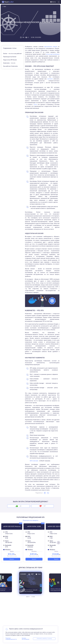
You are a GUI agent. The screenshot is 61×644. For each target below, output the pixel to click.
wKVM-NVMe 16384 (34, 527)
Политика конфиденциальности (11, 639)
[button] (58, 543)
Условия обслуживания (25, 639)
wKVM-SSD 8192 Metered (12, 527)
